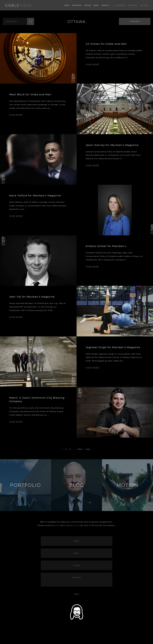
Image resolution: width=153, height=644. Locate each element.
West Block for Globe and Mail (30, 95)
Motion (88, 5)
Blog (96, 5)
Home (67, 5)
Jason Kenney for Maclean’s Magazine (112, 145)
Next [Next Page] (80, 449)
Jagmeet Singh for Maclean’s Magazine (113, 347)
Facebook (133, 5)
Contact (105, 5)
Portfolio (77, 5)
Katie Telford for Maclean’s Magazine (35, 196)
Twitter (144, 5)
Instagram (120, 5)
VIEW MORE (93, 65)
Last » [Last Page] (88, 449)
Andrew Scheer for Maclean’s (106, 246)
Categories (135, 21)
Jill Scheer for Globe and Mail (106, 44)
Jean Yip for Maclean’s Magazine (32, 297)
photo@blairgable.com (66, 525)
